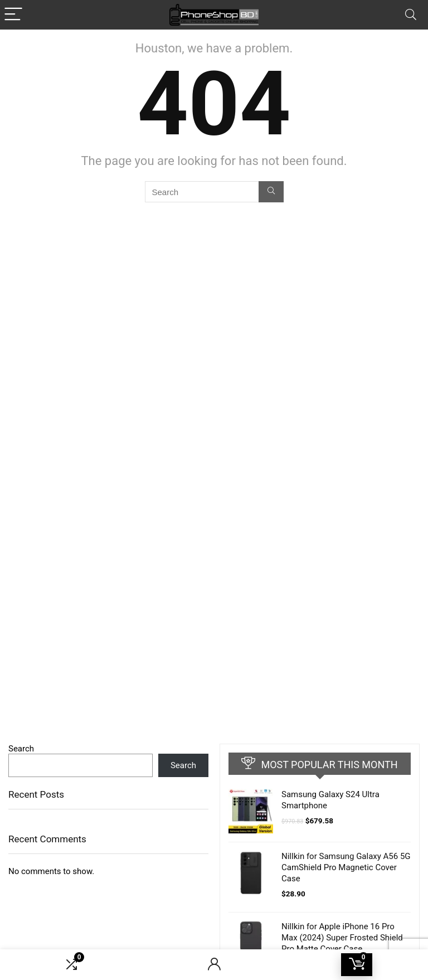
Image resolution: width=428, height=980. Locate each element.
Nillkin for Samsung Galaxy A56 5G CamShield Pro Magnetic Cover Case (346, 867)
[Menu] (13, 15)
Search (21, 749)
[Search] (411, 15)
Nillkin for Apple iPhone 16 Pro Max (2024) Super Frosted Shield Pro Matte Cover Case (342, 938)
